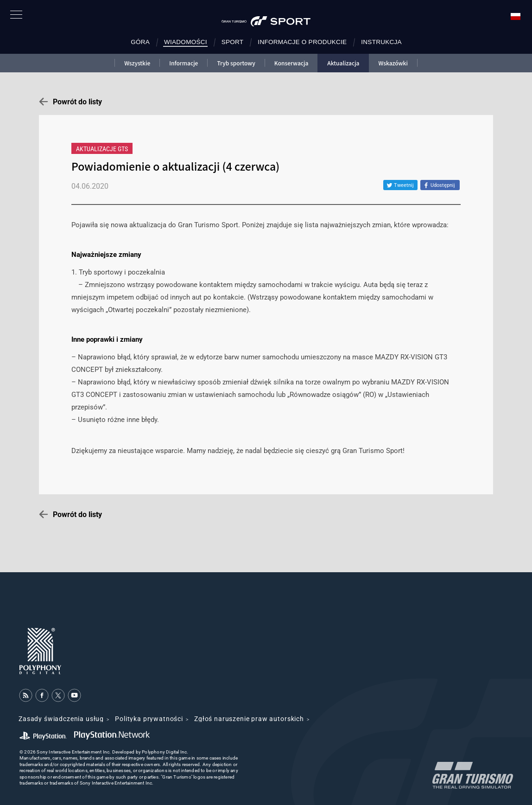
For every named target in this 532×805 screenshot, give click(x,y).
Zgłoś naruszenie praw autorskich (249, 719)
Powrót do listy (77, 102)
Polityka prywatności (149, 719)
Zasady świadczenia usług (61, 719)
